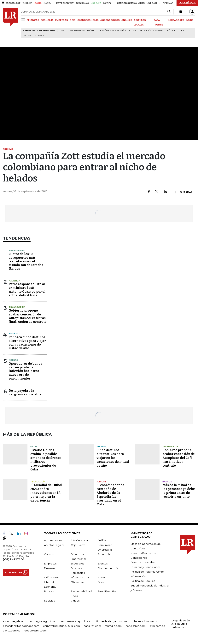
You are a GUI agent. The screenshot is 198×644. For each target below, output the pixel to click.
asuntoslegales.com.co (17, 621)
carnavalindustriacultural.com (61, 626)
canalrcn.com (92, 626)
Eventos (102, 563)
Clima (133, 31)
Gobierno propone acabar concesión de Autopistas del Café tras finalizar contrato (179, 458)
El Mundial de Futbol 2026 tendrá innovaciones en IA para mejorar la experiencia (46, 493)
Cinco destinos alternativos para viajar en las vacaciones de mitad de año (113, 458)
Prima (28, 36)
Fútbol (172, 31)
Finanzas (49, 568)
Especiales (77, 563)
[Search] (169, 12)
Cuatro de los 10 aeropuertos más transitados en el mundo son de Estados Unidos (26, 261)
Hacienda (14, 281)
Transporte (17, 250)
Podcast (49, 591)
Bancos (167, 482)
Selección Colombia (152, 31)
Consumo (50, 554)
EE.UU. (34, 447)
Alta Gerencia (79, 540)
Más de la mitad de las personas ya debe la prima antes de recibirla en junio (179, 491)
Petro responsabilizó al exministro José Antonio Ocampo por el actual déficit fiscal (27, 290)
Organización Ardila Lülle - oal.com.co (181, 624)
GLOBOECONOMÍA (88, 20)
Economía (104, 554)
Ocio (101, 582)
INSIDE (190, 20)
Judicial (101, 482)
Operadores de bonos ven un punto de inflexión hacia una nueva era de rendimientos (25, 371)
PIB (62, 31)
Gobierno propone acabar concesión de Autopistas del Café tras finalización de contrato (28, 316)
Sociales (49, 601)
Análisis (102, 540)
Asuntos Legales (54, 545)
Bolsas (13, 360)
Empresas (50, 563)
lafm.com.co (157, 626)
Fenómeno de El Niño (113, 31)
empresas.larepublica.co (77, 621)
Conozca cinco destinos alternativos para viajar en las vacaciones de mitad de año (27, 343)
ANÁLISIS (127, 20)
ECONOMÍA (47, 20)
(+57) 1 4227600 (13, 559)
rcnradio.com (113, 626)
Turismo (14, 334)
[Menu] (24, 20)
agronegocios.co (47, 621)
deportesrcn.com (35, 630)
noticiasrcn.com (136, 626)
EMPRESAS (62, 20)
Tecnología (38, 482)
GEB (182, 31)
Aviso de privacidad (143, 562)
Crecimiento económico (82, 31)
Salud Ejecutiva (107, 591)
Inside (101, 577)
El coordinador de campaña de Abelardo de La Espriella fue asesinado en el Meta (110, 495)
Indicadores (52, 577)
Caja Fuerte (78, 545)
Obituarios (77, 582)
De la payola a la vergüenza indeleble (25, 392)
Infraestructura (80, 577)
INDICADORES (176, 20)
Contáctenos (139, 558)
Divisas (40, 36)
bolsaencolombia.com (145, 621)
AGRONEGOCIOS (110, 20)
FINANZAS (33, 20)
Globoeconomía (108, 568)
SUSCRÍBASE (187, 3)
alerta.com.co (12, 630)
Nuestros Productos (143, 553)
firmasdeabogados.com (112, 621)
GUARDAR (184, 192)
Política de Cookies (143, 581)
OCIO (73, 20)
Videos (75, 601)
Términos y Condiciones (145, 567)
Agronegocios (53, 540)
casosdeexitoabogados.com (21, 626)
